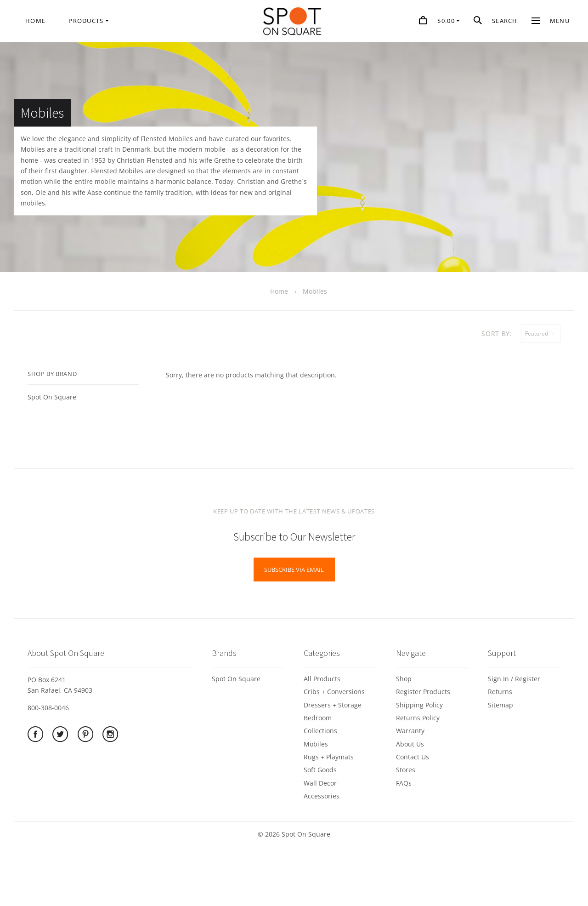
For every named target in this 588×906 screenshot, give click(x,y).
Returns (500, 692)
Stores (406, 770)
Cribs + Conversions (334, 692)
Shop (404, 679)
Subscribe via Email (294, 570)
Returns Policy (418, 718)
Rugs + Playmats (329, 757)
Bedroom (318, 718)
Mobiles (316, 744)
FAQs (404, 783)
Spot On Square (52, 397)
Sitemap (500, 705)
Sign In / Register (514, 679)
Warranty (410, 731)
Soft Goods (320, 770)
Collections (320, 731)
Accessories (322, 796)
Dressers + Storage (333, 705)
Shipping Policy (419, 705)
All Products (322, 679)
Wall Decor (320, 783)
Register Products (423, 692)
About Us (410, 744)
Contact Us (413, 757)
